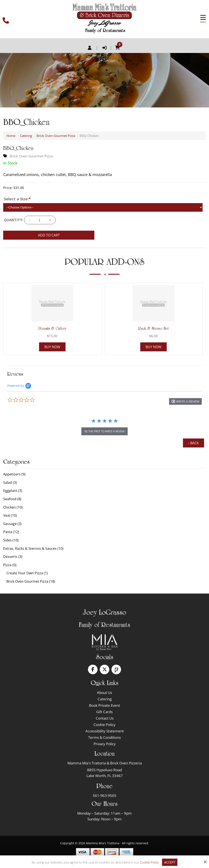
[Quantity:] (39, 220)
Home (11, 136)
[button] (185, 401)
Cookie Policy (149, 862)
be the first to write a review (104, 431)
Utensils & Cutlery (52, 328)
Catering (26, 136)
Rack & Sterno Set (153, 328)
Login (104, 48)
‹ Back (194, 443)
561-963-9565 (105, 795)
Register (90, 48)
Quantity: (13, 220)
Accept (170, 862)
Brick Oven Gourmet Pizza (56, 136)
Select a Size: (17, 199)
